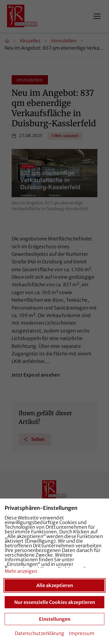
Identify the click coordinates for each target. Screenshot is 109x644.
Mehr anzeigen (21, 571)
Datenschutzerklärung (40, 633)
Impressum (82, 633)
